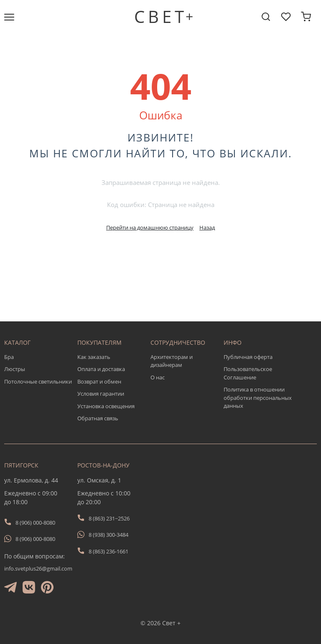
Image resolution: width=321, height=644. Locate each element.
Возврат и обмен (99, 381)
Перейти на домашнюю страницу (150, 227)
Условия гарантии (101, 394)
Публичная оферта (248, 357)
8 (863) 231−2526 (109, 518)
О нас (158, 377)
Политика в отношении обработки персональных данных (258, 398)
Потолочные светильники (38, 381)
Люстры (15, 369)
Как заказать (94, 357)
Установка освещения (106, 406)
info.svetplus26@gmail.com (38, 568)
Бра (9, 357)
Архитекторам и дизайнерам (172, 361)
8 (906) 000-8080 (35, 523)
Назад (207, 227)
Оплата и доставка (101, 369)
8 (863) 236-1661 (108, 551)
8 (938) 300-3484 (108, 535)
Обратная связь (98, 418)
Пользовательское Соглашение (248, 373)
